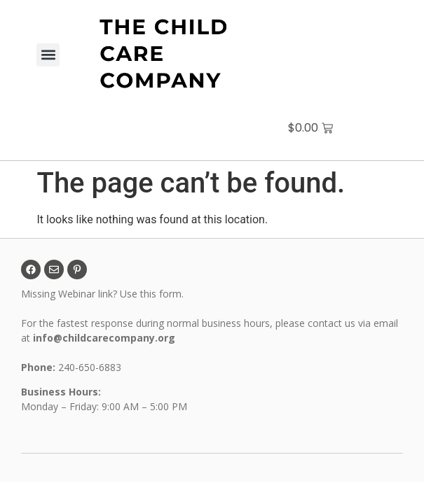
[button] (48, 55)
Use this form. (153, 294)
